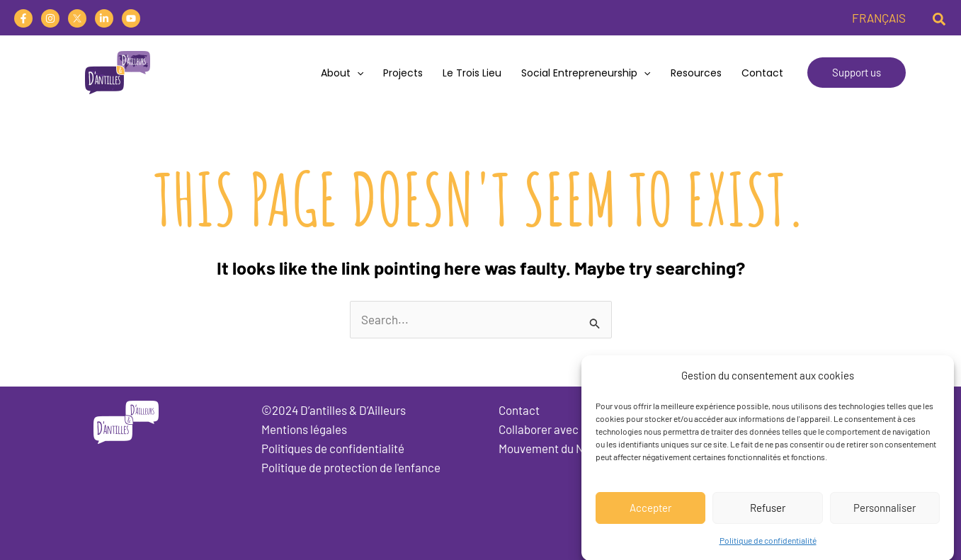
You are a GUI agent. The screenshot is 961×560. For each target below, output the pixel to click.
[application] (357, 73)
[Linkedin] (104, 18)
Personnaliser (885, 515)
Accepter (650, 515)
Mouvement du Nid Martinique (574, 448)
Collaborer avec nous (552, 429)
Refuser (768, 515)
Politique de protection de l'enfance (351, 467)
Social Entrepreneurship (586, 73)
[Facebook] (23, 18)
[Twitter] (77, 18)
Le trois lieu (472, 73)
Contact (762, 73)
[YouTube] (131, 18)
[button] (940, 18)
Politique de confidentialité (768, 547)
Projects (403, 73)
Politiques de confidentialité (333, 448)
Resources (696, 73)
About (342, 73)
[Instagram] (50, 18)
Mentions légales (304, 429)
